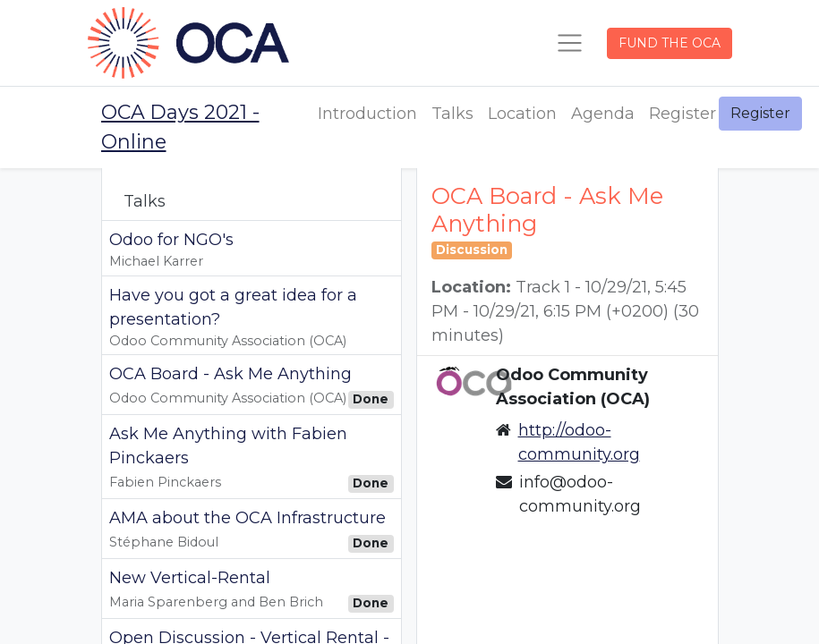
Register (760, 113)
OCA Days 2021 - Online (180, 127)
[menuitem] (367, 114)
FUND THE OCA (670, 43)
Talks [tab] (145, 201)
